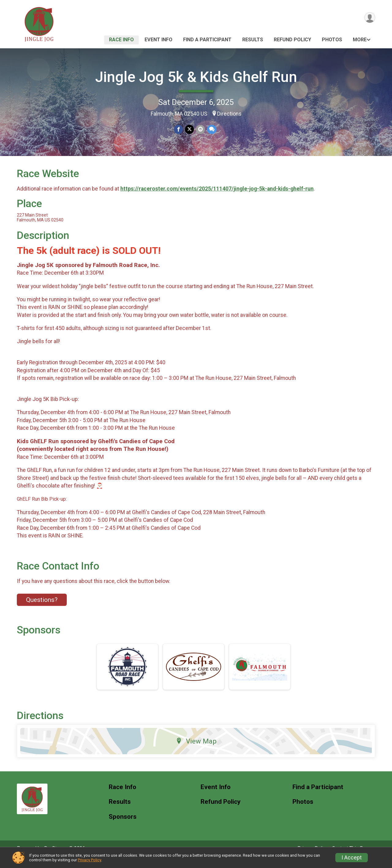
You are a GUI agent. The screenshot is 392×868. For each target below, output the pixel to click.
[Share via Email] (200, 130)
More (360, 40)
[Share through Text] (211, 130)
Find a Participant (207, 40)
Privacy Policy (89, 860)
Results (253, 40)
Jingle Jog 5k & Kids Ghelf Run (196, 77)
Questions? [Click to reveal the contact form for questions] (42, 608)
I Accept (352, 858)
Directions (229, 114)
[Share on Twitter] (189, 130)
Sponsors (123, 825)
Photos (332, 40)
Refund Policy (292, 40)
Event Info (158, 40)
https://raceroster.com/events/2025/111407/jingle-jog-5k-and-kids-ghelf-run (217, 197)
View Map (196, 749)
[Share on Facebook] (179, 130)
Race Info (121, 40)
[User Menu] (369, 18)
